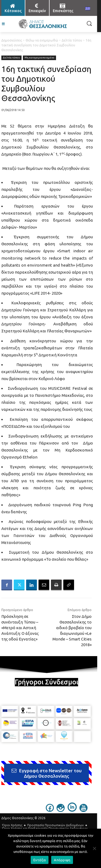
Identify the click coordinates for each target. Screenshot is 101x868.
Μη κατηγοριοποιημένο (39, 58)
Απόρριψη (62, 860)
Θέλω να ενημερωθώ (42, 40)
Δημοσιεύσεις (12, 40)
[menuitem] (88, 9)
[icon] (50, 810)
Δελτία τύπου (72, 40)
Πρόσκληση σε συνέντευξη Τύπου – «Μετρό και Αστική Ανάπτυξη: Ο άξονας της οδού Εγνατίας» (20, 628)
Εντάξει (40, 860)
